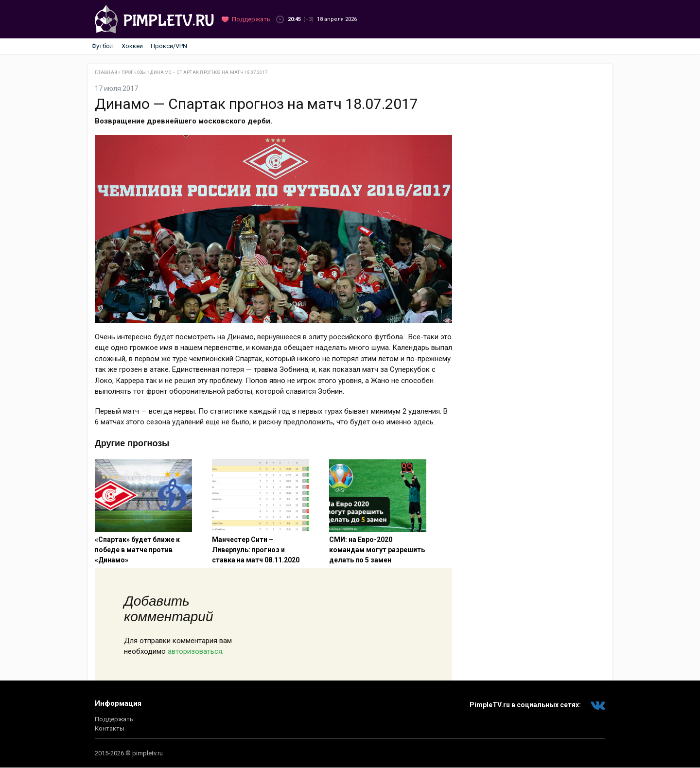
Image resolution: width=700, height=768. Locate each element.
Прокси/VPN (169, 46)
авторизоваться (195, 651)
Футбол (103, 46)
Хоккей (132, 46)
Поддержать (114, 719)
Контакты (110, 728)
